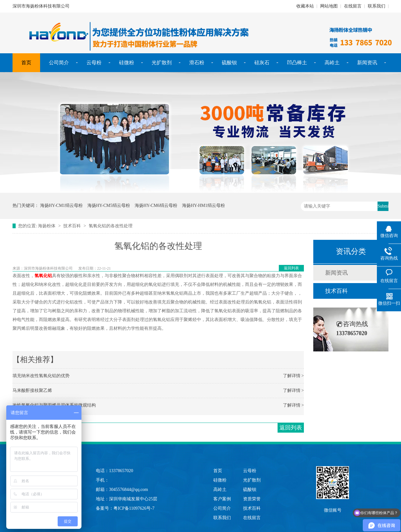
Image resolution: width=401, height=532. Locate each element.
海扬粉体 (47, 226)
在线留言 (353, 6)
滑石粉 (197, 63)
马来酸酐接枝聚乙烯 (32, 390)
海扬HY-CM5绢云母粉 (109, 205)
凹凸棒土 (297, 63)
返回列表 (291, 268)
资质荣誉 (252, 499)
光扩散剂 (162, 63)
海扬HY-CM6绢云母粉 (156, 205)
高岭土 (332, 63)
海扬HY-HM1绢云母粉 (203, 205)
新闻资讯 (367, 63)
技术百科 (72, 226)
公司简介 (59, 63)
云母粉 (94, 63)
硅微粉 (127, 63)
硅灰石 (262, 63)
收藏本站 (305, 6)
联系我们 (377, 6)
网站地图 (329, 6)
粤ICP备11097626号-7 (134, 508)
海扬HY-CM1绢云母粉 (61, 205)
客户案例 (222, 499)
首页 (26, 63)
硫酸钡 (229, 63)
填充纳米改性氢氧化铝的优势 (41, 376)
